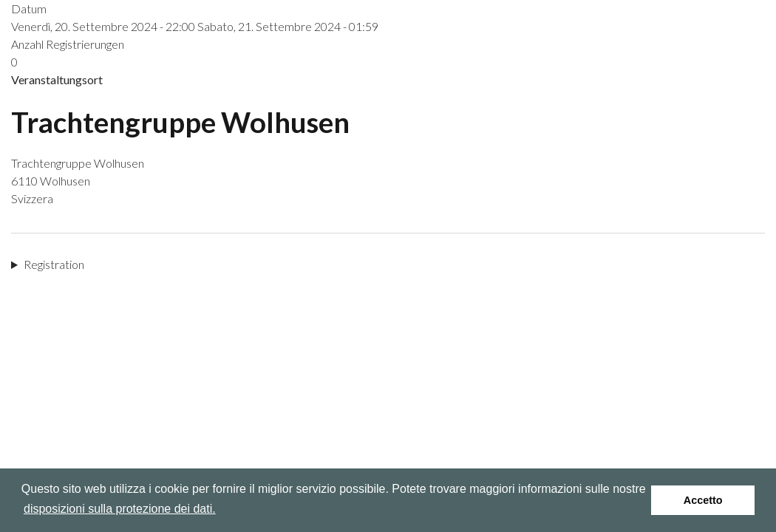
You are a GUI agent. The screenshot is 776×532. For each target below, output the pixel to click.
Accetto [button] (703, 500)
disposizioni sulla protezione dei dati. (120, 509)
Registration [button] (54, 264)
